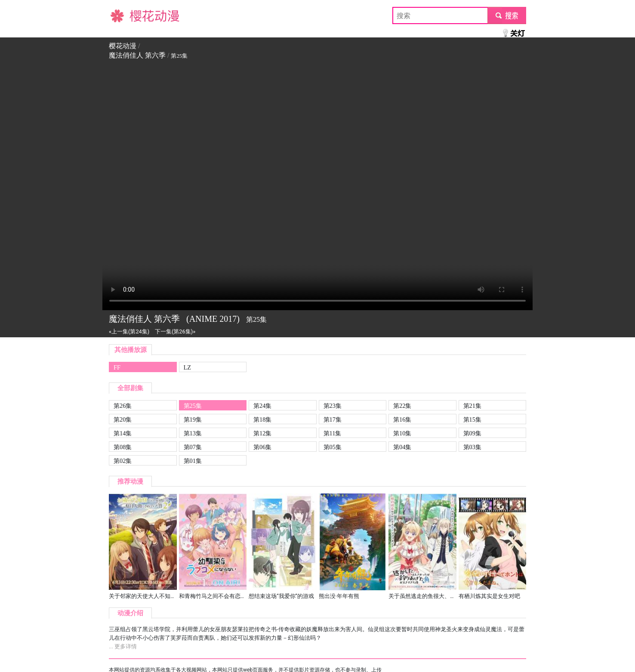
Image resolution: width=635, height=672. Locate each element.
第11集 (333, 433)
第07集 (193, 447)
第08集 (123, 447)
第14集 (123, 433)
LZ (188, 367)
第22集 (402, 406)
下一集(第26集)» (175, 331)
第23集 (333, 406)
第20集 (123, 419)
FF (117, 367)
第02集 (123, 461)
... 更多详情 (123, 646)
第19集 (193, 419)
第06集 (262, 447)
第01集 (193, 461)
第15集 (472, 419)
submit (507, 15)
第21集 (472, 406)
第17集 (333, 419)
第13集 (193, 433)
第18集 (262, 419)
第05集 (333, 447)
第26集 (123, 406)
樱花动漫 (123, 15)
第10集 (402, 433)
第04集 (402, 447)
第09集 (472, 433)
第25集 (193, 406)
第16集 (402, 419)
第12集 (262, 433)
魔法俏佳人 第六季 (137, 55)
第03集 (472, 447)
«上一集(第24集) (129, 331)
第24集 (262, 406)
